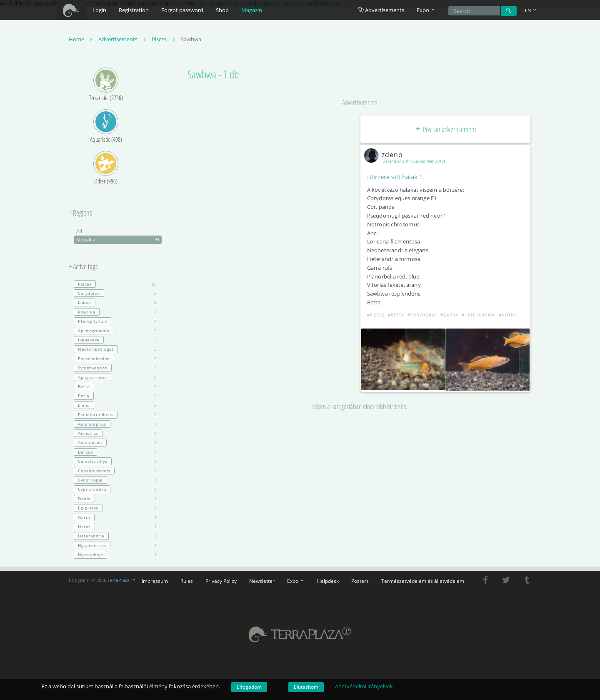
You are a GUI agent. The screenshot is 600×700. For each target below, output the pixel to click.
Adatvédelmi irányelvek (364, 686)
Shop (222, 10)
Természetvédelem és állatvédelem (423, 581)
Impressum (155, 581)
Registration (134, 10)
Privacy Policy (221, 581)
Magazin (252, 10)
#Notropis (511, 315)
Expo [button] (426, 10)
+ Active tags (83, 267)
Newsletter (262, 581)
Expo (296, 581)
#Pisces (376, 315)
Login (99, 10)
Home (81, 39)
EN (531, 10)
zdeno (385, 155)
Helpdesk (328, 581)
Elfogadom (249, 687)
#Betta (396, 315)
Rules (187, 581)
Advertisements (381, 10)
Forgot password (182, 10)
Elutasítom (306, 687)
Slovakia (119, 240)
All (79, 231)
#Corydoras (422, 315)
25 (115, 284)
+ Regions (80, 213)
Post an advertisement (445, 129)
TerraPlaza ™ (121, 580)
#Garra (449, 315)
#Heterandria (479, 315)
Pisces (164, 39)
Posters (360, 581)
